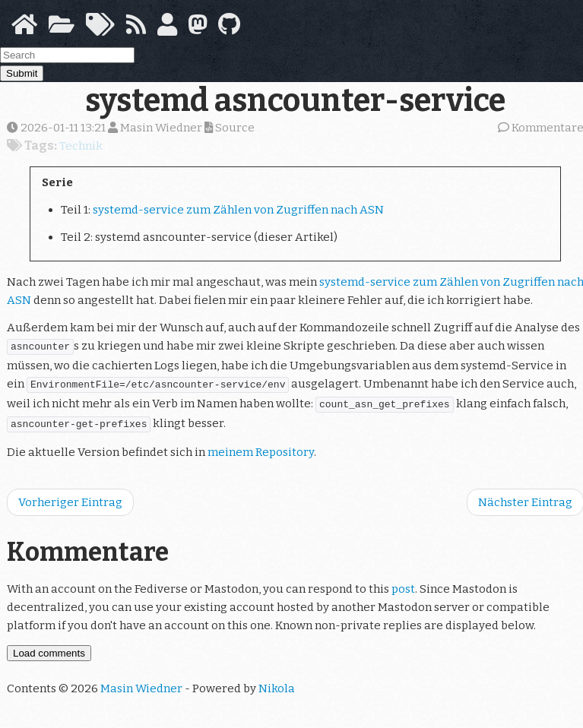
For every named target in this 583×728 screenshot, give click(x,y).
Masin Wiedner (141, 682)
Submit (22, 73)
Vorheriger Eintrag (70, 496)
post (403, 583)
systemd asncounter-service (295, 100)
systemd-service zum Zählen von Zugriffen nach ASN (238, 210)
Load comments (49, 647)
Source (230, 128)
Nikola (277, 682)
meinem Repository (261, 446)
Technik (81, 146)
